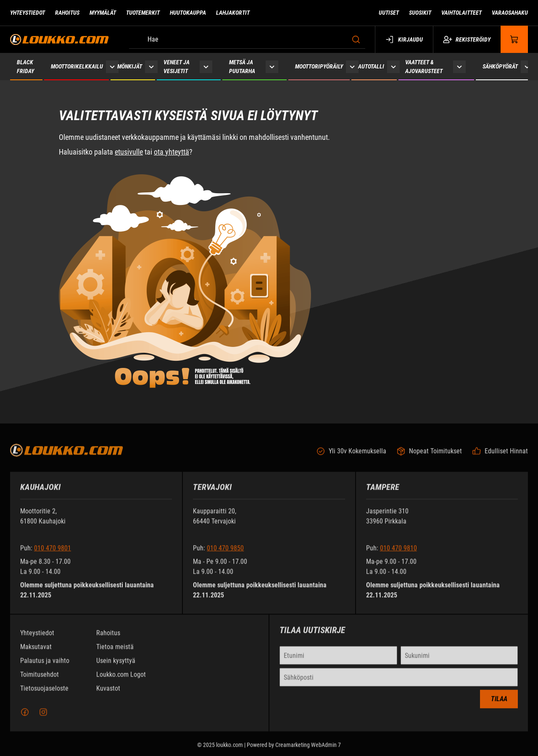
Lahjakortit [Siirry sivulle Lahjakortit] (233, 13)
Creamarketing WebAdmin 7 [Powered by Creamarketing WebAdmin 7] (308, 750)
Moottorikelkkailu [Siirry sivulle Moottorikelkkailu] (77, 66)
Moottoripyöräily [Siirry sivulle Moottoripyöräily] (319, 66)
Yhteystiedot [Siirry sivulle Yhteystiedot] (28, 13)
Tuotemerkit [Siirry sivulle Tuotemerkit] (143, 13)
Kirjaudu (404, 39)
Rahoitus (108, 638)
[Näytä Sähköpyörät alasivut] (527, 67)
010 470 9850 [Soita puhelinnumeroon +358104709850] (225, 553)
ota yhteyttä (171, 152)
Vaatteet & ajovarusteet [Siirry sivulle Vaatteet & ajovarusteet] (424, 67)
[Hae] (247, 39)
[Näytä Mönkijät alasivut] (151, 67)
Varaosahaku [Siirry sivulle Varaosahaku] (510, 13)
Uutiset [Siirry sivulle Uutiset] (389, 13)
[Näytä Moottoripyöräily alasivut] (352, 67)
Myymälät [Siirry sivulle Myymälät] (103, 13)
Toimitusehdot (40, 679)
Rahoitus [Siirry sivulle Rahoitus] (67, 13)
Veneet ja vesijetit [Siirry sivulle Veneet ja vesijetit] (177, 67)
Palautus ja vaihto (45, 665)
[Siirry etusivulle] (59, 39)
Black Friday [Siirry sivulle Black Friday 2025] (25, 67)
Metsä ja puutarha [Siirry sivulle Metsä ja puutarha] (242, 67)
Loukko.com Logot (121, 679)
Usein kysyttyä (116, 665)
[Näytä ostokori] (514, 39)
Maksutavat (36, 652)
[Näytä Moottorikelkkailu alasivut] (112, 67)
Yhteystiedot (37, 638)
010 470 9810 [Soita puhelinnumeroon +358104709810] (398, 553)
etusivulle (129, 152)
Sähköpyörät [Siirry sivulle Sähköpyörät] (500, 66)
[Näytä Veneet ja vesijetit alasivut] (206, 67)
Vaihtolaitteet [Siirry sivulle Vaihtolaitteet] (462, 13)
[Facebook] (25, 717)
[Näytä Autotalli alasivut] (393, 67)
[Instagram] (43, 717)
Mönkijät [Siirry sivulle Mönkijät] (130, 66)
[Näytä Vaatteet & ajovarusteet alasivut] (459, 67)
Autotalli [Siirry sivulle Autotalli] (371, 66)
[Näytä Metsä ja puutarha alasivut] (272, 67)
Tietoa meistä (115, 652)
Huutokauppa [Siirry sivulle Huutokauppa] (188, 13)
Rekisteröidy (467, 39)
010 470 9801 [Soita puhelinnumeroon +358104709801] (53, 553)
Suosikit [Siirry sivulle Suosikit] (420, 13)
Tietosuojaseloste (44, 693)
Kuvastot (108, 693)
